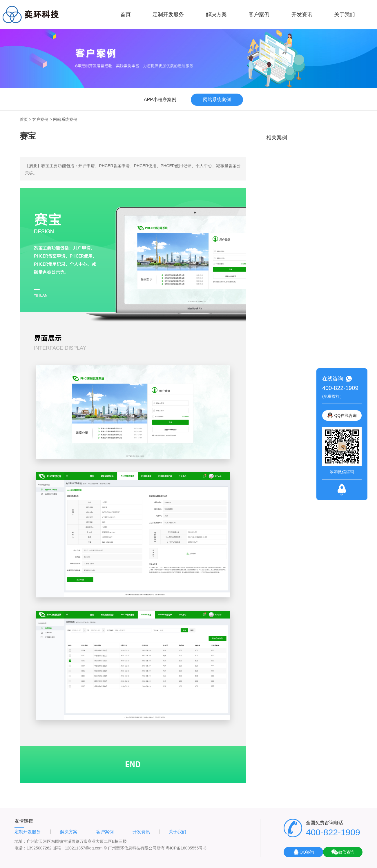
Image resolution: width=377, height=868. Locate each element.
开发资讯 (302, 14)
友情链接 (24, 821)
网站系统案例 (65, 119)
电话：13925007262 (33, 848)
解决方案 (216, 14)
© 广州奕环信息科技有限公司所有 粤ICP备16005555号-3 (155, 848)
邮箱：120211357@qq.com (78, 848)
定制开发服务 (168, 14)
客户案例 (259, 14)
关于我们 (345, 14)
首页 (126, 14)
